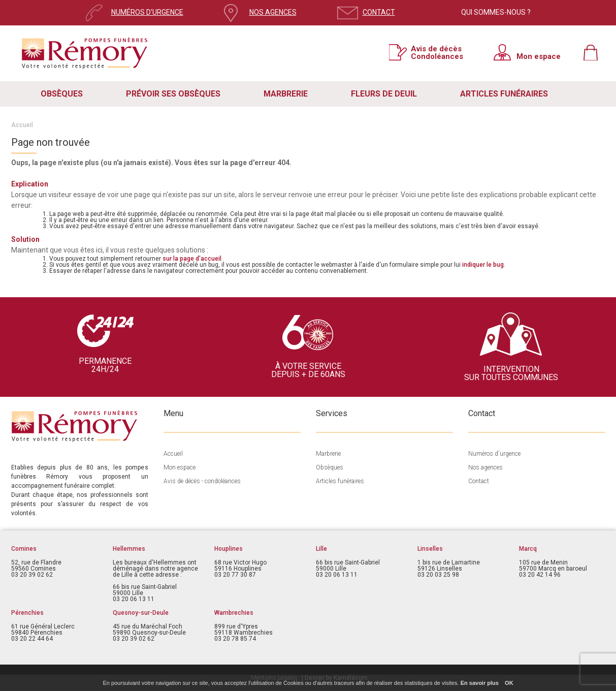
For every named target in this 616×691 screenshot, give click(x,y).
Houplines (229, 549)
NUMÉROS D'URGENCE (147, 12)
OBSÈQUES (62, 94)
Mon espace (539, 56)
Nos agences (485, 467)
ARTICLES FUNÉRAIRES (504, 94)
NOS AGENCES (273, 12)
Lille (321, 549)
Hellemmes (129, 549)
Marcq (528, 549)
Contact (479, 481)
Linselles (430, 549)
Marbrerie (328, 454)
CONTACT (379, 12)
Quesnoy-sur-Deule (141, 613)
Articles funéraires (340, 481)
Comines (24, 549)
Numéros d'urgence (494, 454)
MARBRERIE (286, 94)
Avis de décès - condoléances (202, 481)
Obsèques (330, 467)
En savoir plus (480, 683)
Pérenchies (27, 613)
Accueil (22, 125)
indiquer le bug (483, 265)
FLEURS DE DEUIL (384, 94)
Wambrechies (234, 613)
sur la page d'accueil (192, 259)
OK (509, 683)
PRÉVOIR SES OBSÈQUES (173, 94)
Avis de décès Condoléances (437, 52)
